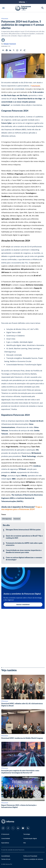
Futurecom (17, 519)
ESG (25, 843)
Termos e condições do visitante (33, 859)
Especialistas (5, 843)
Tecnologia (27, 834)
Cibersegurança (7, 519)
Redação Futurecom (10, 44)
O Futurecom (5, 19)
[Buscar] (43, 8)
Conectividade (6, 838)
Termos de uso (6, 859)
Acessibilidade (6, 856)
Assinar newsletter (23, 605)
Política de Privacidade (30, 856)
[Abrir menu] (3, 8)
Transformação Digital (30, 838)
